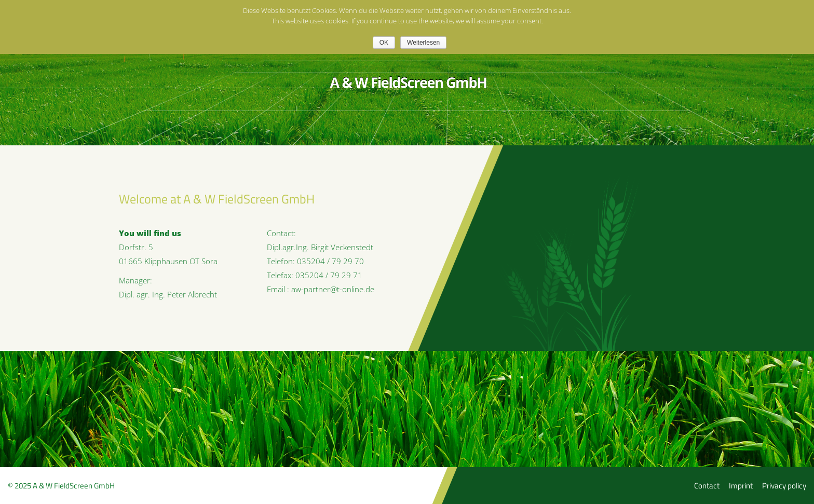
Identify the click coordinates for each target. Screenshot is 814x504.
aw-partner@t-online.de (333, 289)
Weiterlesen (423, 43)
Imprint (741, 486)
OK (384, 43)
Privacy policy (784, 486)
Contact (707, 486)
